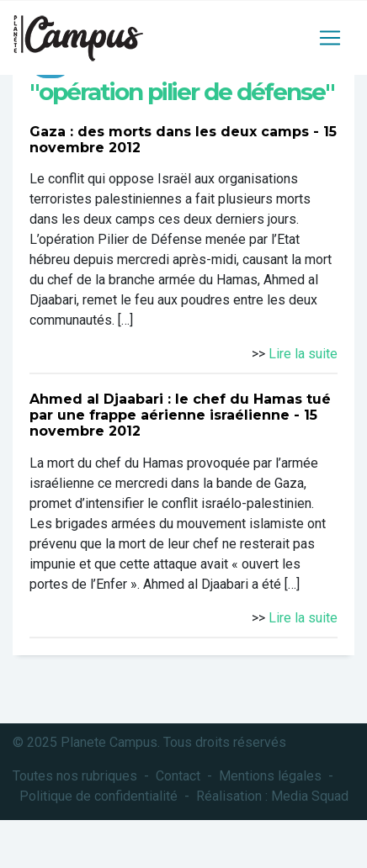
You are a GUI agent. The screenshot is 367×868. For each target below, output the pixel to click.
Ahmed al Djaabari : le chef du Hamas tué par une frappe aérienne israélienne (180, 407)
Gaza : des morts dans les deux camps (169, 132)
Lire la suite (303, 354)
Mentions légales (270, 776)
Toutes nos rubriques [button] (75, 776)
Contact (178, 776)
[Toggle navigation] (330, 38)
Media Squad (310, 796)
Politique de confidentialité (98, 796)
